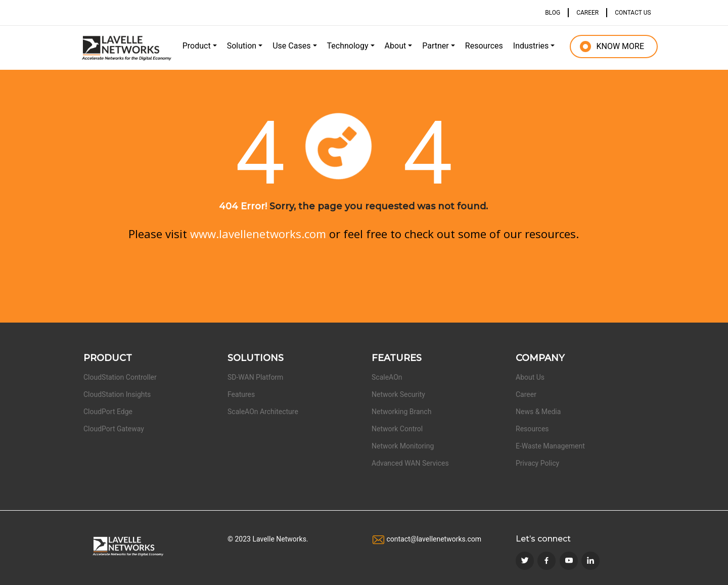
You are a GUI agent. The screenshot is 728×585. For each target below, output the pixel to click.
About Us (530, 377)
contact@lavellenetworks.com (434, 539)
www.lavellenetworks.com (258, 234)
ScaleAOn (387, 377)
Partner (436, 46)
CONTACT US (633, 13)
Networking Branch (401, 412)
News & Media (538, 412)
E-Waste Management (550, 446)
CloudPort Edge (108, 412)
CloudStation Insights (117, 394)
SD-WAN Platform (255, 377)
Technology (348, 46)
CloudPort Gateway (114, 429)
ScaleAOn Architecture (263, 412)
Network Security (398, 394)
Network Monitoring (403, 446)
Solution (242, 46)
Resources (484, 46)
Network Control (397, 429)
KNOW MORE (620, 46)
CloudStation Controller (120, 377)
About (396, 46)
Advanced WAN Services (410, 463)
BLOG (553, 13)
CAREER (587, 13)
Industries (531, 46)
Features (241, 394)
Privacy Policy (537, 463)
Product (197, 46)
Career (526, 394)
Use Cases (291, 46)
